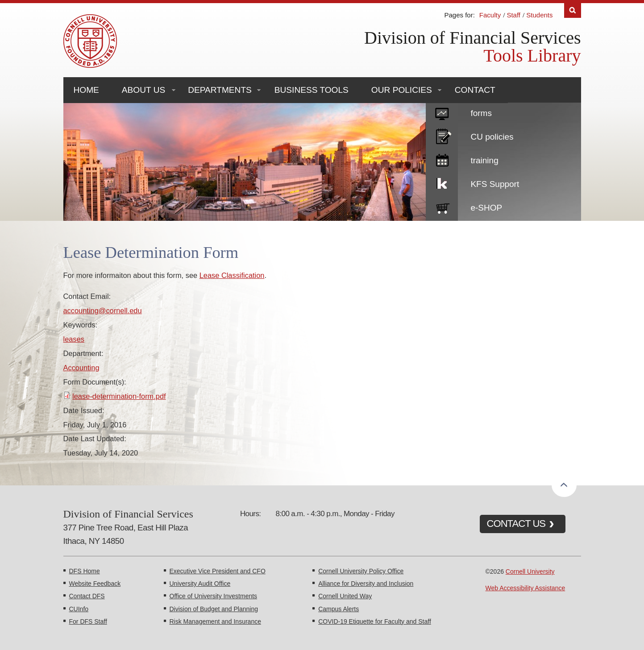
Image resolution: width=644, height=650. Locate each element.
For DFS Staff (88, 621)
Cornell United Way (345, 596)
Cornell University (530, 571)
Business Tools (312, 90)
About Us (143, 90)
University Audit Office (200, 584)
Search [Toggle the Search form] (573, 10)
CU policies (492, 137)
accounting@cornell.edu (103, 311)
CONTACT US (516, 524)
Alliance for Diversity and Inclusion (366, 584)
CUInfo (79, 609)
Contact (475, 90)
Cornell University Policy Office (361, 571)
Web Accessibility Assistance (526, 588)
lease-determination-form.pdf (119, 396)
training (484, 160)
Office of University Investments (214, 596)
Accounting (81, 368)
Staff (513, 15)
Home (86, 90)
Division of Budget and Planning (214, 609)
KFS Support (495, 184)
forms (481, 113)
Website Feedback (95, 584)
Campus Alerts (339, 609)
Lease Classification (232, 275)
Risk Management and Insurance (215, 621)
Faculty (490, 15)
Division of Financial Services (472, 38)
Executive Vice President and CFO (218, 571)
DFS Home (85, 571)
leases (74, 339)
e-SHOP (486, 208)
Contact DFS (87, 596)
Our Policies (402, 90)
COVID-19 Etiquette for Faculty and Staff (375, 621)
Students (539, 15)
